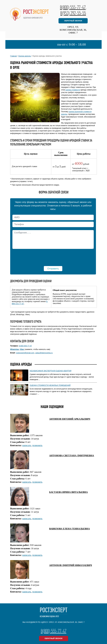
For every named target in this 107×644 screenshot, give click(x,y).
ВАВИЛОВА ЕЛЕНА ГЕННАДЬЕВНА (70, 529)
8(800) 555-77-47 (73, 7)
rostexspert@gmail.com (25, 353)
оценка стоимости (73, 90)
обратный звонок (73, 21)
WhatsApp (14, 349)
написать (27, 445)
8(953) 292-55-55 (73, 13)
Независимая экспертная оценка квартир (51, 371)
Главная (14, 56)
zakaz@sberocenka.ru (44, 353)
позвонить (37, 445)
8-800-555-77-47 (25, 346)
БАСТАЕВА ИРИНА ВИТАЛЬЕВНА (68, 492)
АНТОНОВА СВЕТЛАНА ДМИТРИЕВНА (72, 456)
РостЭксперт (54, 612)
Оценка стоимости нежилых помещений (50, 385)
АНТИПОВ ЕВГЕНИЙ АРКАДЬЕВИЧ (70, 419)
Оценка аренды (25, 56)
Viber (22, 349)
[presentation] (53, 256)
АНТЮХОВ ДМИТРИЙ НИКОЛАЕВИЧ (71, 565)
